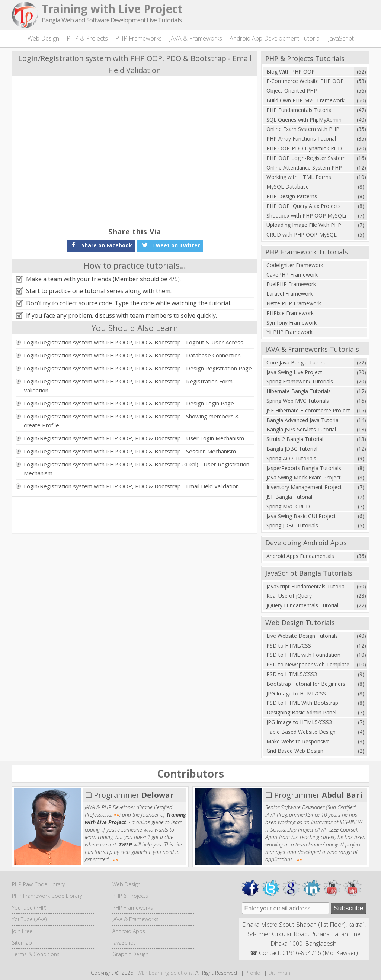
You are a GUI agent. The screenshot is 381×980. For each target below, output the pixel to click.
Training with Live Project (112, 9)
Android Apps (129, 931)
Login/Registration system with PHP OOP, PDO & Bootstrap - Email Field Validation (131, 486)
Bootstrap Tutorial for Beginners (306, 684)
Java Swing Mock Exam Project (304, 477)
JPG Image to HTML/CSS (296, 693)
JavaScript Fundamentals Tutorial (306, 586)
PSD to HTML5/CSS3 (292, 674)
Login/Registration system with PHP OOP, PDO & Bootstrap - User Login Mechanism (134, 438)
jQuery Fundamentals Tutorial (302, 605)
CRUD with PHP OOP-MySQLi (302, 234)
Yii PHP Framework (289, 332)
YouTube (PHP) (29, 908)
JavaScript (341, 38)
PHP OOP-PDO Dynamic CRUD (304, 148)
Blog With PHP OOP (291, 72)
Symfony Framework (292, 323)
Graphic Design (130, 954)
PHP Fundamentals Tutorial (300, 110)
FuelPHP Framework (291, 284)
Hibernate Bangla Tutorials (299, 391)
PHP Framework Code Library (47, 896)
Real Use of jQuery (289, 596)
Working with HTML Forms (299, 177)
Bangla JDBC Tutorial (292, 449)
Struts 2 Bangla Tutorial (295, 439)
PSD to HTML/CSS (289, 645)
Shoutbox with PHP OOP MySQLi (306, 216)
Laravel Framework (290, 294)
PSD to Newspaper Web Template (308, 664)
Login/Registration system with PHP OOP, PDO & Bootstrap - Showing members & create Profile (132, 421)
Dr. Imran (279, 973)
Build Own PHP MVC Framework (305, 100)
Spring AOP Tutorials (291, 458)
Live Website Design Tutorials (302, 636)
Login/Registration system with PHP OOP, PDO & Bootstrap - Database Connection (132, 355)
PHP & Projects (87, 38)
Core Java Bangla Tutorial (297, 362)
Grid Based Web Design (295, 751)
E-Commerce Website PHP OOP (305, 81)
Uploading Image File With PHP (304, 225)
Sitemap (22, 943)
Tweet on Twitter (170, 245)
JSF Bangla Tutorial (289, 497)
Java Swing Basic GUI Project (301, 516)
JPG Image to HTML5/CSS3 (299, 722)
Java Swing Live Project (294, 372)
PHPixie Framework (290, 313)
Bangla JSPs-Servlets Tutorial (301, 429)
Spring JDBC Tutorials (292, 525)
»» (116, 815)
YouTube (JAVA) (29, 919)
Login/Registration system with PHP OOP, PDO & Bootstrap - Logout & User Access (134, 342)
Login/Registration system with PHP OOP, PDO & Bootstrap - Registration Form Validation (128, 386)
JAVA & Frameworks (196, 38)
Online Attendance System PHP (304, 168)
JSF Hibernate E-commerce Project (308, 410)
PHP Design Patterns (292, 196)
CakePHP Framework (292, 275)
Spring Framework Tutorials (300, 381)
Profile (253, 973)
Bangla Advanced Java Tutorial (303, 420)
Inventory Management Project (304, 487)
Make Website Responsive (298, 741)
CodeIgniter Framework (295, 265)
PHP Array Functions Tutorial (301, 139)
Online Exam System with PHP (303, 129)
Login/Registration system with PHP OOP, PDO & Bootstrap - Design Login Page (129, 403)
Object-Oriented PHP (292, 91)
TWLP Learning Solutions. (164, 973)
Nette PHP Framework (294, 303)
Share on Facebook (101, 245)
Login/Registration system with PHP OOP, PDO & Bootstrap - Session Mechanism (130, 451)
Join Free (22, 931)
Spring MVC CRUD (288, 506)
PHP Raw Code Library (38, 884)
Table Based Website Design (301, 732)
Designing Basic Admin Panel (301, 712)
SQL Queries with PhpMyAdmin (304, 120)
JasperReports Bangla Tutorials (304, 468)
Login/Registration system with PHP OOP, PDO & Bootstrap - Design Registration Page (138, 368)
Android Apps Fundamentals (300, 556)
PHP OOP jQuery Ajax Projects (304, 206)
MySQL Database (288, 187)
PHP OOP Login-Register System (306, 158)
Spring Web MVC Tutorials (298, 401)
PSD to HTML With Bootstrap (302, 703)
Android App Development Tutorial (275, 38)
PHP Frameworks (139, 38)
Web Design (43, 38)
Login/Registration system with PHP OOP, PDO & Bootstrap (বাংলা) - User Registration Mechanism (137, 469)
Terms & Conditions (36, 954)
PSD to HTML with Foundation (303, 655)
